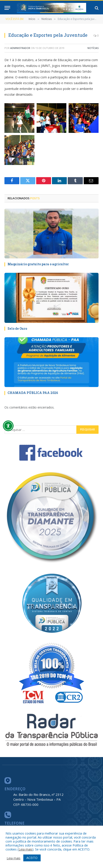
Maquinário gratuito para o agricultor (38, 264)
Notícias (93, 48)
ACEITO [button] (32, 858)
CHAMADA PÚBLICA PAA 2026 (33, 393)
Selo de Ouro (17, 328)
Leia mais (26, 849)
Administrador (20, 48)
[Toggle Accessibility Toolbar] (8, 426)
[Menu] (7, 8)
